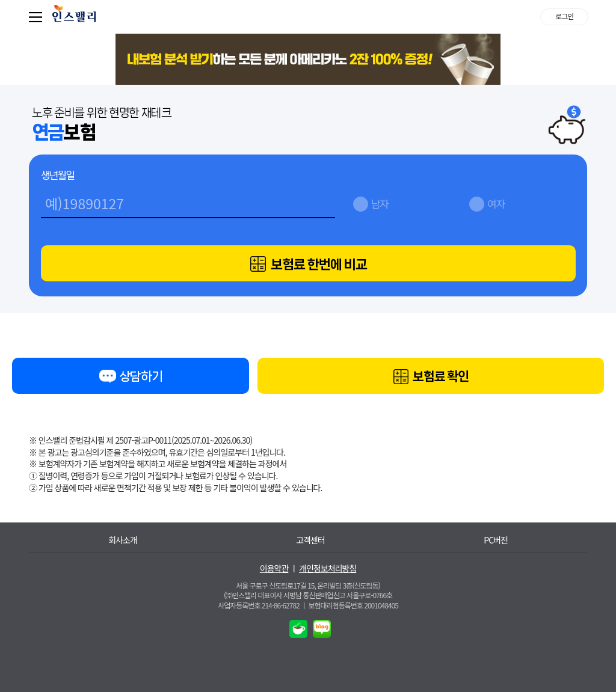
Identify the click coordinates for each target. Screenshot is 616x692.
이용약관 (274, 568)
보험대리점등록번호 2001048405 (353, 605)
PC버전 (496, 540)
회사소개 (123, 540)
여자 (496, 204)
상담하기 (131, 378)
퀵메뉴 (38, 17)
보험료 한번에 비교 (308, 264)
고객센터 (310, 540)
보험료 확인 (431, 377)
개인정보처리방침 (328, 568)
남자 (380, 204)
